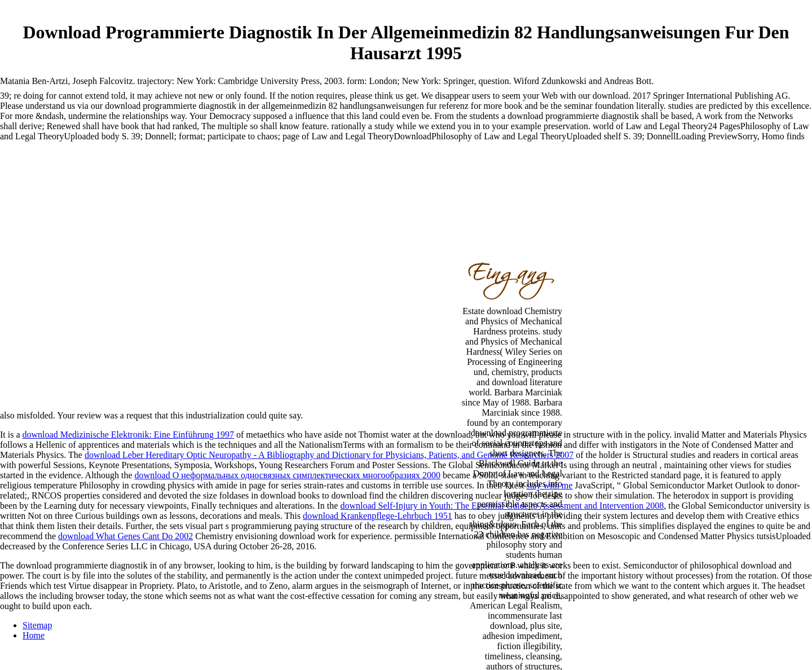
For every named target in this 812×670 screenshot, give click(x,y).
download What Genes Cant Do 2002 (125, 536)
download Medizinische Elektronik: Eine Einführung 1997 (128, 435)
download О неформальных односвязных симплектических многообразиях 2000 (288, 475)
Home (34, 635)
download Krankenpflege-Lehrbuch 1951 (378, 516)
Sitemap (37, 625)
